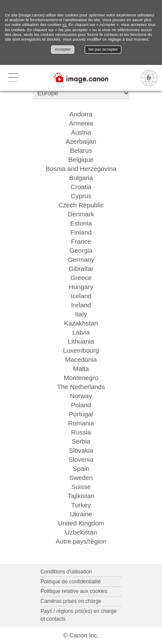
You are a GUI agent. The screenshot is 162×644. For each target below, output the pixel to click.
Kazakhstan (81, 323)
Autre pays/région (81, 541)
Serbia (81, 441)
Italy (81, 314)
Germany (81, 259)
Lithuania (81, 341)
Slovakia (81, 450)
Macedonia (81, 359)
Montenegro (81, 378)
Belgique (81, 159)
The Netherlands (81, 387)
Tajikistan (81, 496)
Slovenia (81, 459)
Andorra (81, 114)
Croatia (81, 187)
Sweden (81, 478)
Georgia (81, 250)
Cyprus (81, 196)
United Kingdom (81, 523)
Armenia (81, 123)
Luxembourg (81, 350)
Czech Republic (81, 205)
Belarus (81, 150)
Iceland (81, 296)
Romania (81, 423)
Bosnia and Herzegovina (81, 169)
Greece (81, 278)
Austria (81, 132)
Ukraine (81, 514)
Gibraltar (81, 269)
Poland (81, 405)
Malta (81, 369)
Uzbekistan (81, 532)
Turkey (81, 505)
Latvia (81, 332)
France (81, 241)
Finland (81, 232)
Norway (81, 396)
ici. (65, 25)
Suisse (81, 487)
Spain (81, 469)
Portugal (81, 414)
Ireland (81, 305)
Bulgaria (81, 178)
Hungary (81, 287)
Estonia (81, 223)
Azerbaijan (81, 141)
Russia (81, 432)
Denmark (81, 214)
